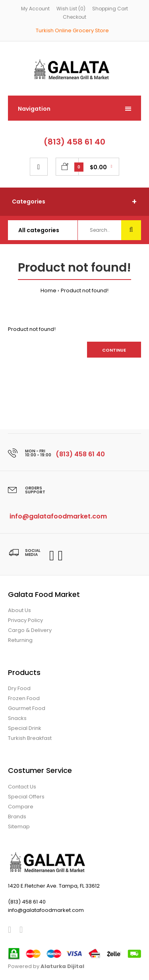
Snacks (17, 718)
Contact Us (22, 787)
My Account (35, 9)
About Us (19, 610)
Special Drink (25, 728)
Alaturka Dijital (62, 966)
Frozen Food (24, 698)
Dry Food (19, 688)
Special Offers (26, 797)
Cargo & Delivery (30, 630)
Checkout (74, 17)
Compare (21, 807)
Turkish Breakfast (30, 738)
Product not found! (85, 290)
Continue (114, 350)
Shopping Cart (110, 9)
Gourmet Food (27, 708)
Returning (20, 640)
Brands (17, 817)
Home (48, 290)
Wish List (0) (71, 9)
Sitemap (19, 826)
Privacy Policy (25, 620)
